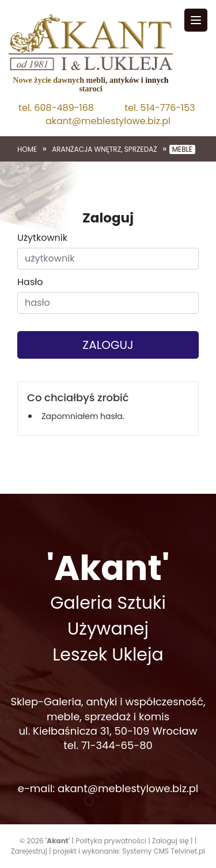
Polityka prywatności (111, 841)
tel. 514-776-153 (160, 108)
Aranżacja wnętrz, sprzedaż (105, 149)
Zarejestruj (29, 851)
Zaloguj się (170, 841)
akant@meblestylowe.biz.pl (108, 121)
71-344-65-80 (117, 745)
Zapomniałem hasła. (83, 416)
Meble (182, 149)
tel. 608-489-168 (56, 108)
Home (27, 149)
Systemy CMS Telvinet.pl (164, 851)
